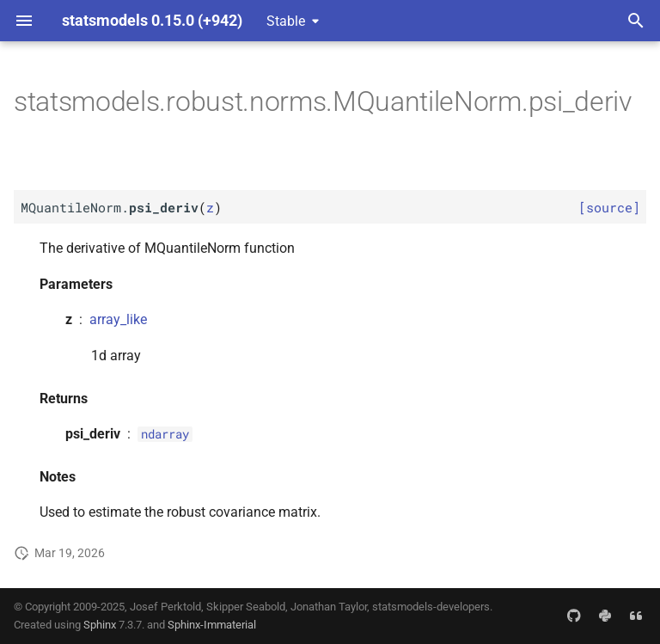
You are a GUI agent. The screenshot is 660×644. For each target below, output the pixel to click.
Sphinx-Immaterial (212, 625)
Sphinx (100, 625)
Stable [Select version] (286, 21)
